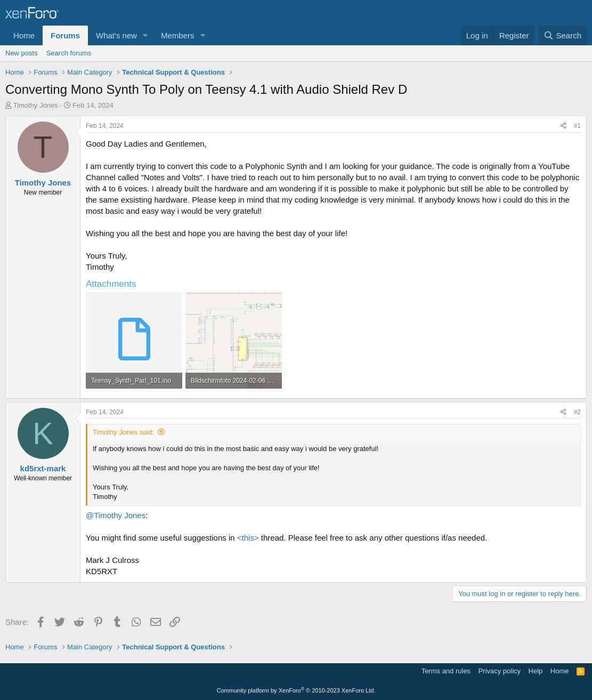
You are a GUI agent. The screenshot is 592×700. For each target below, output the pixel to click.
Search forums (69, 53)
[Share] (563, 126)
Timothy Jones (36, 105)
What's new (116, 35)
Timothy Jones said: (123, 432)
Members (178, 35)
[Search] (562, 35)
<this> (248, 538)
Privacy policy (500, 671)
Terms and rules (446, 671)
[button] (145, 35)
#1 (577, 126)
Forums (65, 35)
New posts (22, 53)
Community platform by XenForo (296, 690)
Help (536, 671)
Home (24, 35)
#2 (577, 412)
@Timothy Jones (116, 515)
